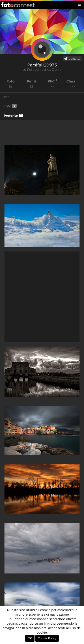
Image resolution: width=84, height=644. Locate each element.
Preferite (13, 116)
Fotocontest (18, 5)
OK (30, 638)
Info (6, 97)
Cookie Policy (47, 638)
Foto (10, 106)
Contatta (72, 59)
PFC (53, 81)
